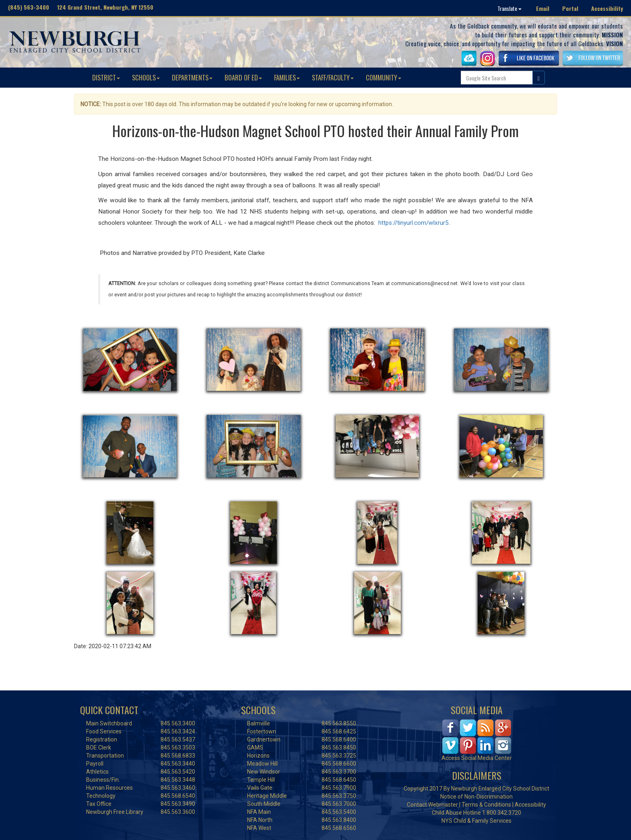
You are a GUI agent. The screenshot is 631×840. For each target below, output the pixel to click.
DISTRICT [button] (106, 77)
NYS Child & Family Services (476, 821)
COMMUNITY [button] (384, 77)
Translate (509, 8)
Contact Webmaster (432, 805)
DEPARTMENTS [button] (192, 77)
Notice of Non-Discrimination (476, 797)
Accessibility (607, 8)
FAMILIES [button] (287, 77)
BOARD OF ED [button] (243, 77)
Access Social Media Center (477, 758)
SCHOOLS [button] (146, 77)
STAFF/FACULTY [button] (333, 77)
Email (543, 8)
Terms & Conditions (486, 805)
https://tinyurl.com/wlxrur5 (413, 223)
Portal (570, 8)
